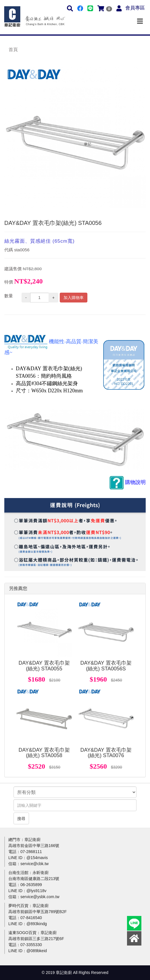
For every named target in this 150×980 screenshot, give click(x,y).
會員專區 (135, 8)
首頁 (13, 50)
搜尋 (21, 819)
